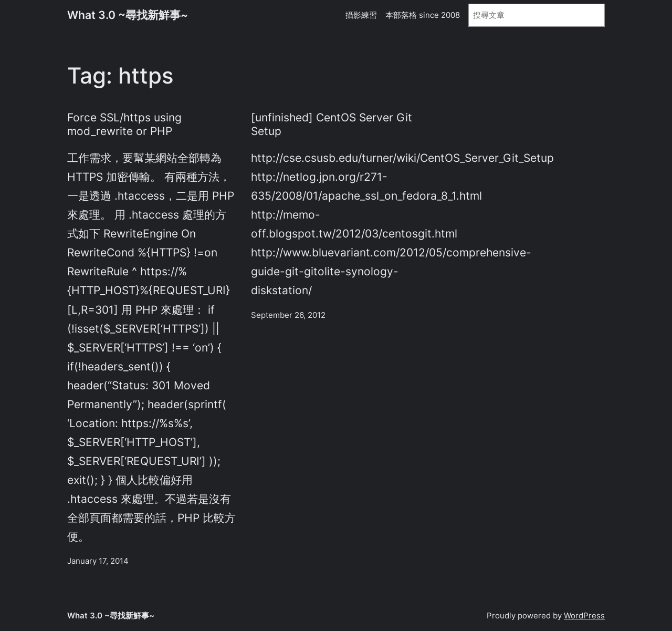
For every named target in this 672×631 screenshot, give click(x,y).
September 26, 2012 (288, 315)
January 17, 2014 (98, 561)
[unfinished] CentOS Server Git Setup (332, 124)
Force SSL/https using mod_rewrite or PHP (124, 124)
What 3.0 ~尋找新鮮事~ (128, 15)
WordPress (584, 616)
